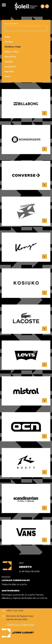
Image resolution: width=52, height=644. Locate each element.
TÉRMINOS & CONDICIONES (21, 625)
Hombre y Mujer (13, 47)
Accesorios (10, 66)
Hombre (9, 42)
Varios (8, 76)
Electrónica (10, 57)
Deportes (9, 71)
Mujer (7, 37)
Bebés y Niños (12, 52)
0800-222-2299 (15, 610)
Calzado (9, 61)
